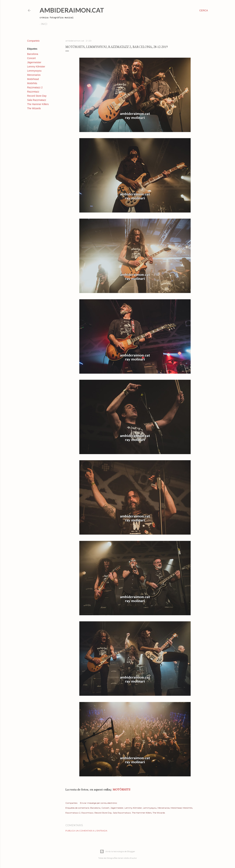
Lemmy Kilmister (36, 67)
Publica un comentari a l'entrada (86, 831)
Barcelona (33, 54)
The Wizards (34, 108)
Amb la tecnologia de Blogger (117, 851)
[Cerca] (204, 10)
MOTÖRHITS (122, 789)
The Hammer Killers (38, 104)
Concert (31, 58)
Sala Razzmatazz (37, 100)
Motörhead (33, 79)
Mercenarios (34, 75)
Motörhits (32, 83)
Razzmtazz (33, 92)
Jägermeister (34, 62)
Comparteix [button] (33, 41)
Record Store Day (37, 96)
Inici (44, 24)
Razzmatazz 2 (35, 87)
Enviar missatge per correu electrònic (99, 803)
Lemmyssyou (34, 71)
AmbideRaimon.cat (72, 10)
